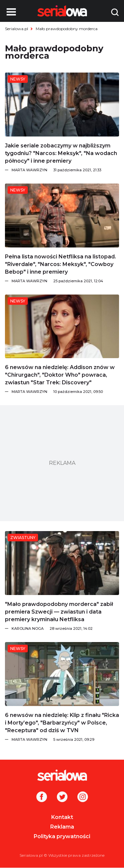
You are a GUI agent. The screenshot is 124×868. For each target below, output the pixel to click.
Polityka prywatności (62, 836)
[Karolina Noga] (65, 628)
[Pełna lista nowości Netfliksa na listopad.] (62, 216)
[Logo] (62, 775)
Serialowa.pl (17, 29)
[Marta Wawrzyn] (65, 170)
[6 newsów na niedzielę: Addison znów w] (62, 326)
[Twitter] (62, 797)
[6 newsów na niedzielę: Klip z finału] (62, 674)
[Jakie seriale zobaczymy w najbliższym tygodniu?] (62, 105)
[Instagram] (83, 797)
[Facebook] (42, 797)
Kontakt (62, 817)
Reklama (62, 827)
